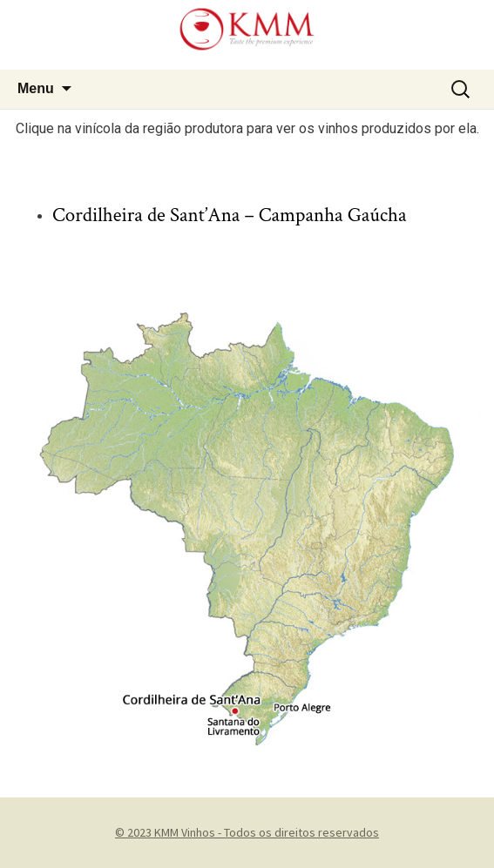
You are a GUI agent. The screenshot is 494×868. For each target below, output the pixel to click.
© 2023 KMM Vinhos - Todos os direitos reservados (247, 832)
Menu (36, 88)
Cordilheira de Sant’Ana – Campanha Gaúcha (229, 215)
